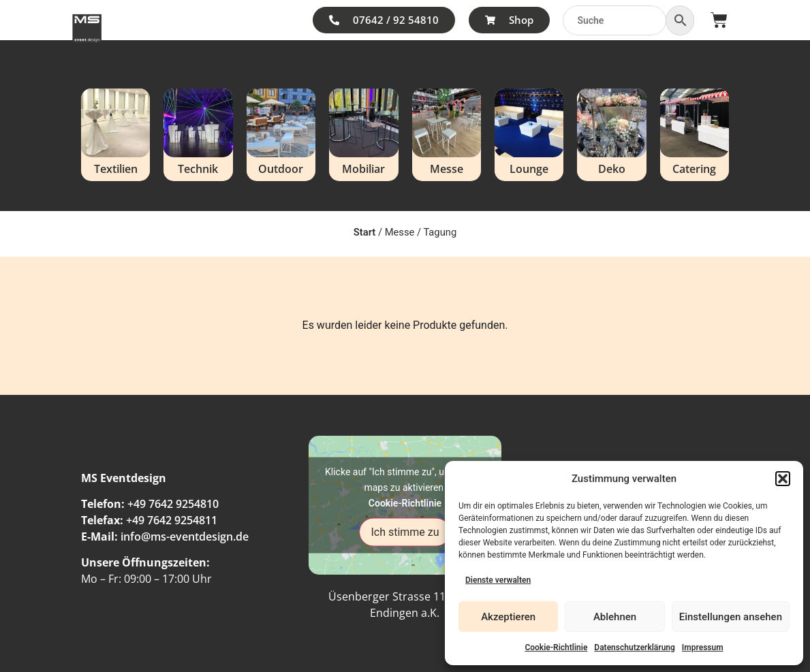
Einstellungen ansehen (731, 617)
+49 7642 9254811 (172, 520)
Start (364, 232)
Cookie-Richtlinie (556, 647)
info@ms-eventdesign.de (185, 537)
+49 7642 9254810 (173, 504)
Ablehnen (615, 617)
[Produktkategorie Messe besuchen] (447, 135)
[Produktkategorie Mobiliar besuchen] (363, 135)
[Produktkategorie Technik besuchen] (198, 135)
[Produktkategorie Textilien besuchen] (115, 135)
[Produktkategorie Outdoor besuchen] (281, 135)
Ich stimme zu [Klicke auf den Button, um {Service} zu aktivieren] (405, 531)
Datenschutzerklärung (635, 647)
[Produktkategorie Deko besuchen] (611, 135)
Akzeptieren (508, 617)
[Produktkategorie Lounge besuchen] (529, 135)
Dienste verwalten (498, 580)
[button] (783, 479)
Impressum (703, 647)
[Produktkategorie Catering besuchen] (695, 135)
